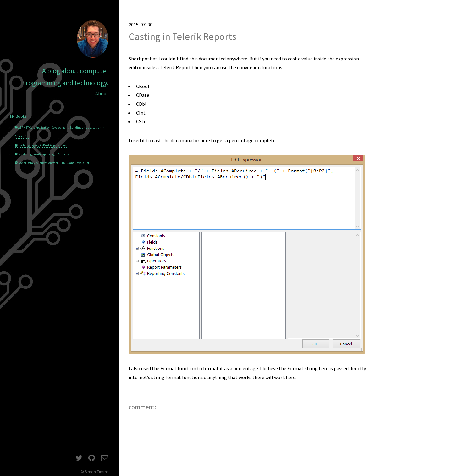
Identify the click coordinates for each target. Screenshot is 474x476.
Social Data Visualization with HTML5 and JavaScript (52, 163)
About (102, 93)
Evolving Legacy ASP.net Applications (41, 145)
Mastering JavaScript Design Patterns (42, 154)
